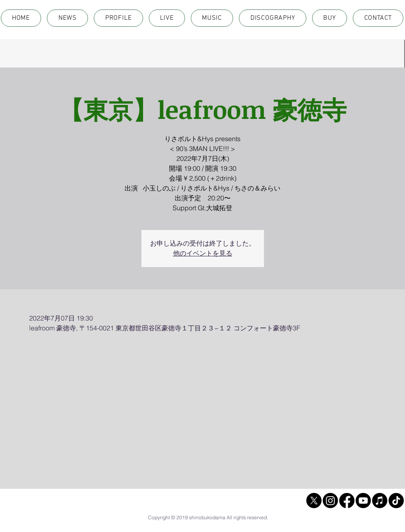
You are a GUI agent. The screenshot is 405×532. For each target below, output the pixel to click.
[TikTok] (396, 501)
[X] (314, 501)
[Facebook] (347, 501)
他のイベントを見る (203, 253)
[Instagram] (330, 501)
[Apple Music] (380, 501)
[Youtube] (363, 501)
